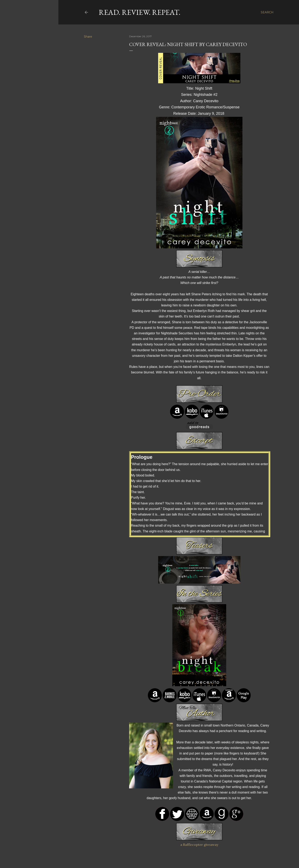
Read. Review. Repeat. (140, 12)
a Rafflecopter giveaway (199, 845)
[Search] (267, 12)
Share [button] (88, 37)
